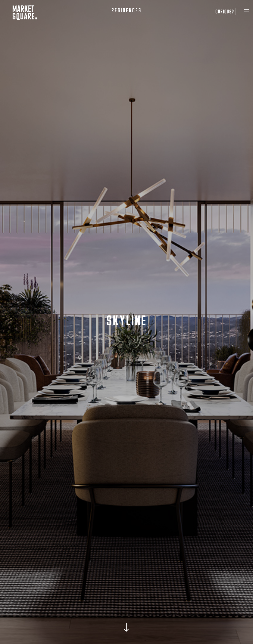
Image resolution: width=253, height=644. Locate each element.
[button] (247, 12)
